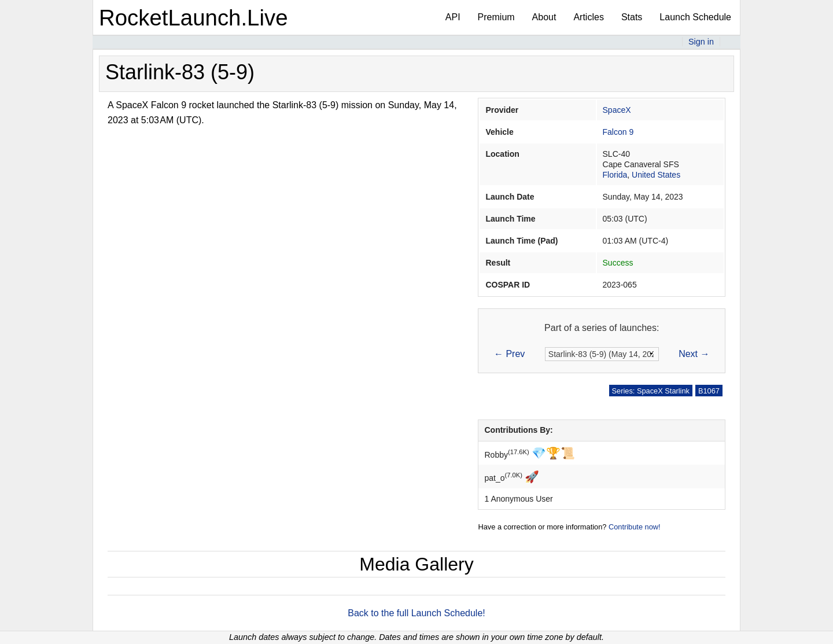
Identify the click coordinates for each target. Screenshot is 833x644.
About (544, 17)
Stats (632, 17)
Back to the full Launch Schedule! (417, 613)
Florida (615, 175)
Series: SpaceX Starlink (651, 391)
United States (656, 175)
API (453, 17)
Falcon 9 (618, 132)
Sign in (701, 42)
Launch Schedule (695, 17)
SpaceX (617, 110)
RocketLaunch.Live (193, 18)
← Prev (509, 354)
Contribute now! (635, 527)
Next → (694, 354)
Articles (588, 17)
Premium (496, 17)
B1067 (709, 391)
